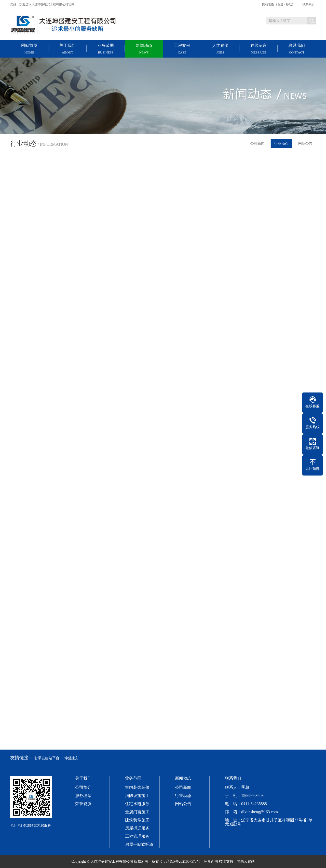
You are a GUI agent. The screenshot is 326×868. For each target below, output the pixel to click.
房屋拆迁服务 (137, 828)
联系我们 (308, 4)
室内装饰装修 (137, 788)
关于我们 (67, 49)
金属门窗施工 (137, 812)
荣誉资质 (83, 804)
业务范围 (106, 49)
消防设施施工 (137, 796)
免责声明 (211, 862)
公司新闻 (258, 144)
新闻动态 (144, 49)
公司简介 (83, 788)
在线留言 (259, 49)
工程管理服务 (137, 836)
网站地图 (268, 4)
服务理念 (83, 796)
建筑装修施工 (137, 820)
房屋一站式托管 (139, 845)
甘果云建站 (246, 862)
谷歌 (289, 4)
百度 (280, 4)
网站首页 (29, 49)
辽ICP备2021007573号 (183, 862)
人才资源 (220, 49)
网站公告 (306, 144)
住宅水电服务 (137, 804)
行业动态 (282, 144)
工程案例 (182, 49)
